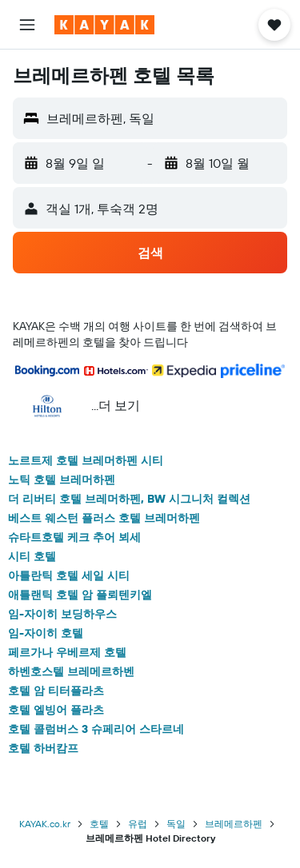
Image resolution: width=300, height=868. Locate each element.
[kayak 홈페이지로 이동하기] (104, 25)
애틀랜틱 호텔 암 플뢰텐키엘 (80, 595)
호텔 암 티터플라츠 (56, 691)
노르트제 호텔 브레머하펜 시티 (86, 460)
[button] (27, 25)
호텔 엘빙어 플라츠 (56, 710)
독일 (176, 824)
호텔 (99, 824)
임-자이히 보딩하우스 (62, 614)
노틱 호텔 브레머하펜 (62, 480)
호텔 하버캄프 (43, 748)
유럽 (138, 824)
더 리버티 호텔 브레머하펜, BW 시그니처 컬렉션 (129, 499)
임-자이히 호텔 (46, 633)
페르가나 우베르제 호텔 (67, 652)
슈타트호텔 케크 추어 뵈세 (74, 537)
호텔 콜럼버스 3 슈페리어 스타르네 (96, 729)
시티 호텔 (32, 556)
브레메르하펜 (234, 824)
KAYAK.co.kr (45, 824)
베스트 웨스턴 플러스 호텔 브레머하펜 (104, 518)
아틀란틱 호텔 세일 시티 (69, 575)
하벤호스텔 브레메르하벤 (71, 671)
